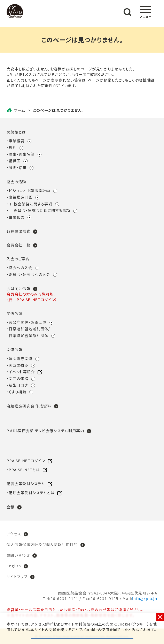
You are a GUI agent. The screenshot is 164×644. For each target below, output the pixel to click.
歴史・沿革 (18, 167)
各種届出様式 (18, 231)
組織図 (15, 161)
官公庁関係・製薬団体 (28, 322)
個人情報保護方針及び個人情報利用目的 (42, 544)
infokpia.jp (145, 598)
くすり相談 (17, 392)
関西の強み (18, 365)
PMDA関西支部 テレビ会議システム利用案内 (45, 431)
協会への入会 (20, 267)
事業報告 (17, 217)
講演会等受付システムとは (32, 493)
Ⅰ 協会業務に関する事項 (30, 204)
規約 (13, 147)
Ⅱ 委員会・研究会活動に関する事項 (39, 210)
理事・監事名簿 (22, 154)
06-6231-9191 (64, 598)
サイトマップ (17, 576)
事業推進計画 (21, 197)
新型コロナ (18, 385)
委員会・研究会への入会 (29, 274)
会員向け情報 (18, 288)
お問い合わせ (18, 555)
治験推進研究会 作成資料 (29, 406)
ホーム (20, 110)
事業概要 (17, 141)
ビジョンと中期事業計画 (29, 190)
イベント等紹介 (22, 372)
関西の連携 (18, 378)
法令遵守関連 (21, 358)
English (14, 566)
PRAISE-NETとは (24, 470)
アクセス (14, 534)
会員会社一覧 (18, 245)
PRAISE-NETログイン (26, 461)
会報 (11, 507)
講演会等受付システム (26, 484)
